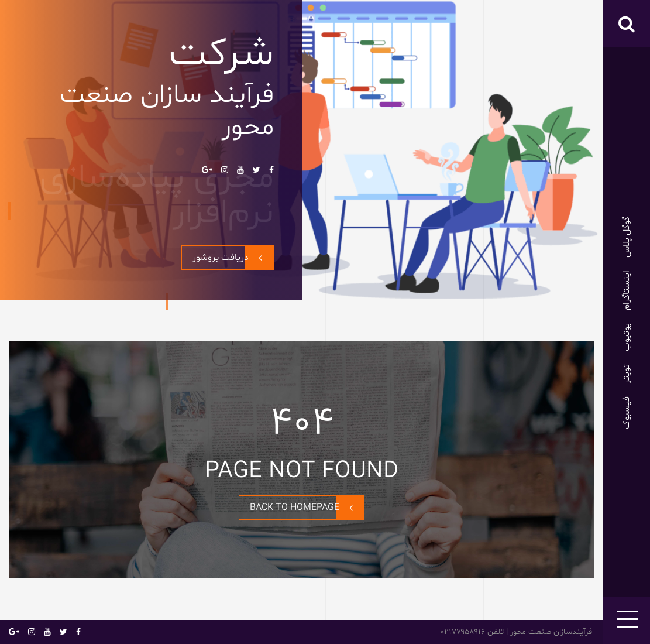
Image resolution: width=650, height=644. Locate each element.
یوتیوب (627, 337)
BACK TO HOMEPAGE (307, 508)
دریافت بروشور (233, 258)
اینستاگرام (627, 290)
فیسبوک (627, 413)
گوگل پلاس (627, 237)
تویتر (627, 374)
